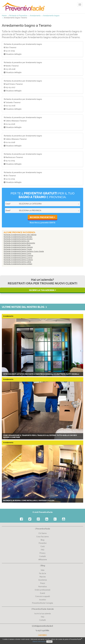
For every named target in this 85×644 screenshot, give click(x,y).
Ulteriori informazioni (39, 642)
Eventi (42, 593)
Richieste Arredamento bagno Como (17, 253)
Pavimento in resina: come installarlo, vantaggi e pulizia (29, 500)
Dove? (8, 210)
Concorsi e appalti (43, 596)
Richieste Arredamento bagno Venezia (18, 247)
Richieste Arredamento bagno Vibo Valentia (20, 235)
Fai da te (42, 573)
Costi (43, 546)
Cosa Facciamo (42, 537)
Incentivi (42, 600)
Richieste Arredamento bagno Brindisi (18, 237)
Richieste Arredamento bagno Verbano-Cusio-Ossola (24, 251)
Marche (43, 577)
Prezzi (43, 583)
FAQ (43, 550)
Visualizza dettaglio (13, 54)
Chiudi (49, 642)
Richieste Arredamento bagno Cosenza (18, 255)
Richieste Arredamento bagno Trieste (18, 249)
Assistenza (43, 580)
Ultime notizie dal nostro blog (24, 307)
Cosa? (8, 204)
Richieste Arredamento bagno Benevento (19, 243)
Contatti (42, 556)
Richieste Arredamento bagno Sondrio (18, 239)
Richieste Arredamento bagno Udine (17, 262)
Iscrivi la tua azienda (43, 614)
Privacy (42, 553)
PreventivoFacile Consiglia (42, 603)
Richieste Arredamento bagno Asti (17, 241)
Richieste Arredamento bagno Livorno (18, 258)
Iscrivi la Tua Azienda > (43, 290)
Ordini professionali (42, 590)
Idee (43, 570)
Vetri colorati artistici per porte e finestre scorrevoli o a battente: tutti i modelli (41, 374)
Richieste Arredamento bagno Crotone (18, 260)
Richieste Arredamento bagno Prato (17, 245)
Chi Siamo (42, 533)
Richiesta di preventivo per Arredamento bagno (23, 44)
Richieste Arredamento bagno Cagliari (18, 264)
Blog (42, 540)
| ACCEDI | (42, 635)
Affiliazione (43, 560)
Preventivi (43, 543)
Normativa (42, 587)
